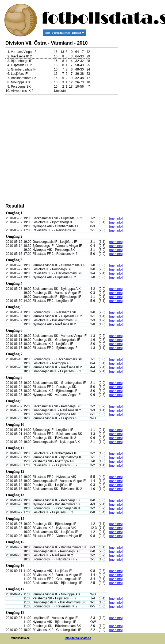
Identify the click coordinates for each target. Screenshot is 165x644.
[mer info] (116, 218)
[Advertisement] (141, 122)
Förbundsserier (61, 33)
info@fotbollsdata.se (78, 638)
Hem (47, 33)
